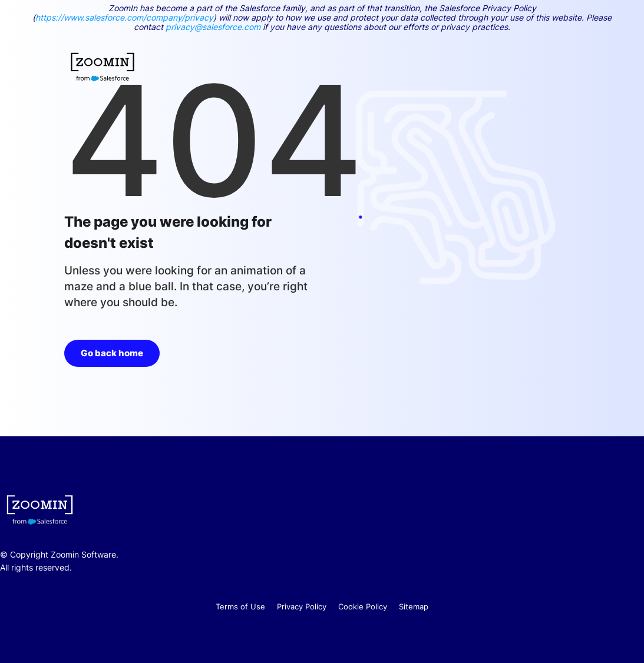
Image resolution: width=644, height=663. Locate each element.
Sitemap (414, 606)
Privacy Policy (302, 606)
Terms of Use (240, 606)
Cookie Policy (363, 606)
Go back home (112, 353)
